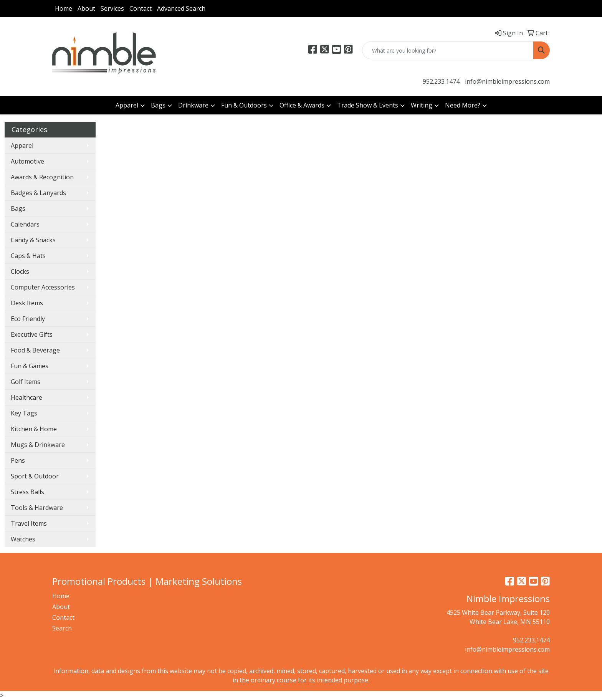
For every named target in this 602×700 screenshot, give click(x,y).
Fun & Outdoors (244, 105)
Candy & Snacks (33, 240)
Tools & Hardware (37, 508)
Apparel (127, 105)
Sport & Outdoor (35, 476)
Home (64, 8)
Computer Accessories (43, 287)
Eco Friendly (28, 319)
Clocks (20, 271)
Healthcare (26, 397)
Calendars (25, 224)
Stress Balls (27, 492)
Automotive (27, 161)
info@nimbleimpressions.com (507, 81)
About (86, 8)
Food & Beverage (35, 350)
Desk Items (27, 303)
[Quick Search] (448, 50)
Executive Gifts (32, 334)
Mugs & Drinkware (38, 445)
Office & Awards (302, 105)
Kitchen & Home (34, 429)
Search (62, 628)
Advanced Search (181, 8)
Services (112, 8)
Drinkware (193, 105)
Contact (141, 8)
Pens (18, 460)
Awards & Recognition (42, 177)
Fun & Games (30, 366)
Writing (422, 105)
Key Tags (24, 413)
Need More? (463, 105)
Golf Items (26, 382)
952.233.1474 (441, 81)
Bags (158, 105)
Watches (23, 539)
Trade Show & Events (368, 105)
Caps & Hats (28, 256)
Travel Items (29, 523)
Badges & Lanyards (38, 193)
